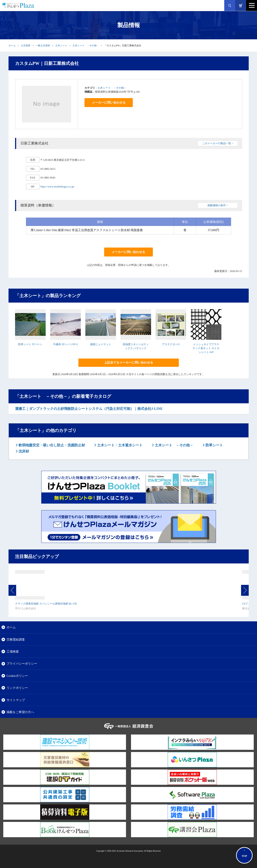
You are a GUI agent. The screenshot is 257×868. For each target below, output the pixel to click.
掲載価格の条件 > (218, 205)
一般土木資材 (43, 45)
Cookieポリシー (17, 676)
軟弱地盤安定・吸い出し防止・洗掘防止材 (51, 445)
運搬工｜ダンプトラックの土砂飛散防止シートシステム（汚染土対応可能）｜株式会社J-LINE (89, 409)
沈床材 (23, 451)
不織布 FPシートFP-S (65, 344)
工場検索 (13, 651)
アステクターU (171, 344)
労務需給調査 (16, 639)
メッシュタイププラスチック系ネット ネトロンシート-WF (206, 348)
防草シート (214, 445)
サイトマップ (16, 700)
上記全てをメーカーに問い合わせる (129, 363)
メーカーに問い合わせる (109, 103)
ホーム (12, 45)
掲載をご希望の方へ (20, 712)
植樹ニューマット (101, 344)
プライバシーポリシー (22, 664)
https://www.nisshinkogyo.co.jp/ (57, 187)
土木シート (61, 45)
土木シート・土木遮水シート (119, 445)
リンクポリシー (17, 688)
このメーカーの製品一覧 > (218, 143)
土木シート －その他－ (86, 45)
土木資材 (26, 45)
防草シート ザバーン (30, 344)
